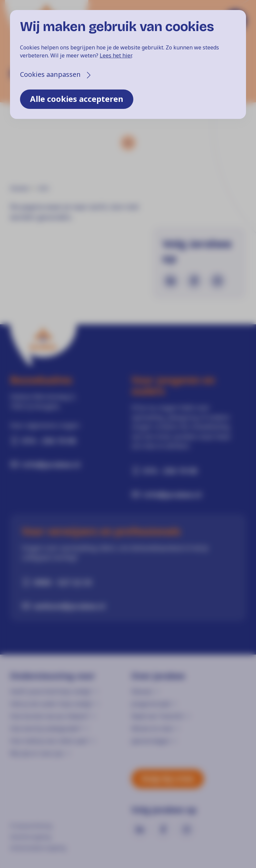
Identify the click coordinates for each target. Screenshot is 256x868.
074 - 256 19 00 (49, 441)
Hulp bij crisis (168, 778)
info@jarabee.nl (51, 464)
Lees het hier (116, 55)
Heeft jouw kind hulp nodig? (51, 691)
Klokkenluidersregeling (38, 848)
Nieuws (142, 691)
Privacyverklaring (31, 826)
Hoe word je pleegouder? (46, 728)
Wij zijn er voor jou (37, 753)
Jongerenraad (151, 704)
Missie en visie (152, 728)
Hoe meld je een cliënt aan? (49, 741)
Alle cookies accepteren (77, 99)
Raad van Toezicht (157, 716)
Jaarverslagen (151, 741)
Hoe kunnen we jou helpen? (49, 716)
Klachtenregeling (30, 837)
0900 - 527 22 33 (63, 582)
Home (19, 188)
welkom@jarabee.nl (69, 606)
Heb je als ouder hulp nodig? (51, 704)
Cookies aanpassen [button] (50, 74)
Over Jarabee (158, 676)
